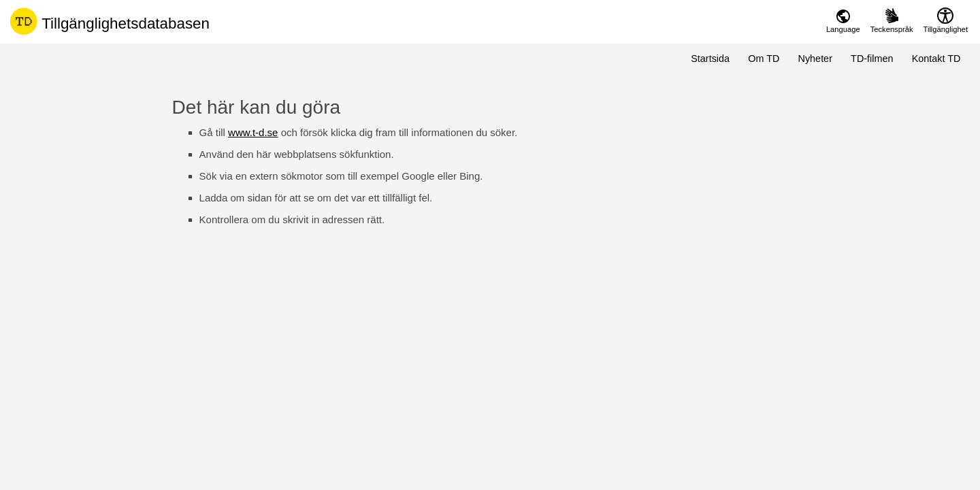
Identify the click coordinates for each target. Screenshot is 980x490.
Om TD (764, 59)
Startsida (710, 59)
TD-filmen (872, 59)
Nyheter (815, 59)
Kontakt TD (936, 59)
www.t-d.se (253, 132)
